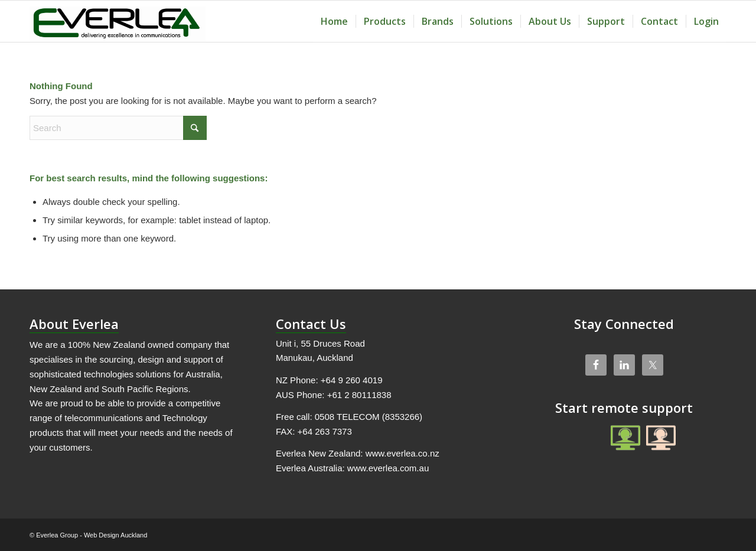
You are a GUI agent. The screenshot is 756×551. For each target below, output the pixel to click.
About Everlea (74, 324)
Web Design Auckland (115, 535)
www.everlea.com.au (388, 468)
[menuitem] (334, 21)
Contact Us (311, 324)
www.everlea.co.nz (403, 453)
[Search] (118, 128)
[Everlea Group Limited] (118, 21)
